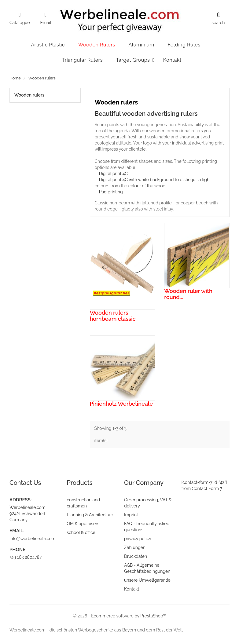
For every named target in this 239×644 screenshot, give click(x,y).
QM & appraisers (83, 524)
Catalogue (20, 23)
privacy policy (138, 539)
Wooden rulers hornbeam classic (113, 316)
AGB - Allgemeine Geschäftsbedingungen (147, 568)
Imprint (131, 515)
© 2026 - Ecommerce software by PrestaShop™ (119, 616)
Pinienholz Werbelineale (121, 404)
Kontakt (132, 589)
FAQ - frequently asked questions (147, 527)
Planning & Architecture (90, 515)
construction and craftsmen (84, 503)
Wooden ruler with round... (188, 294)
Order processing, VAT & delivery (148, 503)
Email (46, 23)
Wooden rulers (29, 95)
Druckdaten (136, 556)
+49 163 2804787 (26, 557)
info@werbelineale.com (33, 539)
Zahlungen (135, 547)
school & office (81, 532)
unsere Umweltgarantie (147, 580)
